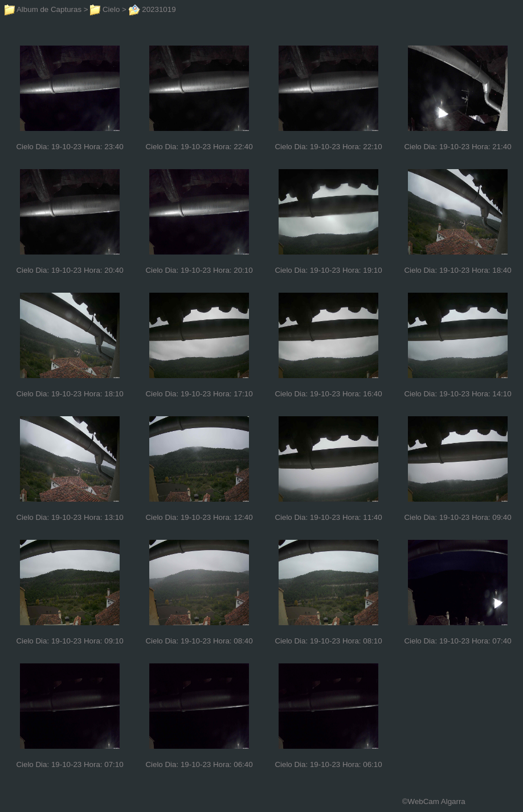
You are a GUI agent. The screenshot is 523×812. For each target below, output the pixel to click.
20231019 (152, 9)
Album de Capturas (43, 9)
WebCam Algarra (437, 801)
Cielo (105, 9)
